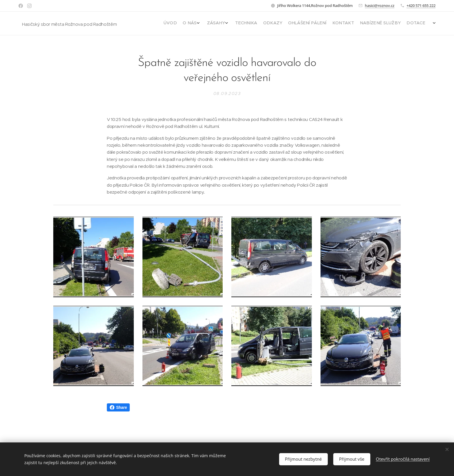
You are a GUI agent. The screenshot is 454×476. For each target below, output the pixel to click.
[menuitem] (375, 23)
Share (118, 407)
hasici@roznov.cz (380, 5)
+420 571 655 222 (421, 5)
